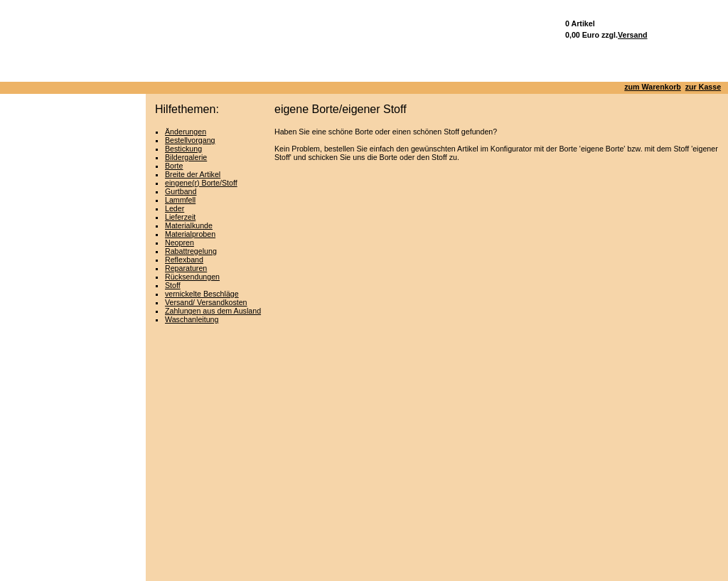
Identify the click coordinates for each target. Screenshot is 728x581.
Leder (175, 208)
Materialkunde (189, 225)
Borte (174, 166)
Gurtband (181, 191)
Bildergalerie (186, 157)
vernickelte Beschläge (202, 294)
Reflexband (184, 260)
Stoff (173, 285)
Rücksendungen (192, 277)
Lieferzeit (180, 217)
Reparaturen (186, 268)
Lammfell (180, 200)
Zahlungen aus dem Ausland (213, 311)
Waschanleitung (192, 319)
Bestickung (183, 149)
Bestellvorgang (190, 140)
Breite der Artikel (193, 174)
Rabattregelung (191, 251)
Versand (632, 35)
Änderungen (186, 132)
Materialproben (190, 234)
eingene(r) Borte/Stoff (201, 183)
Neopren (180, 242)
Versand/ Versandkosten (206, 302)
